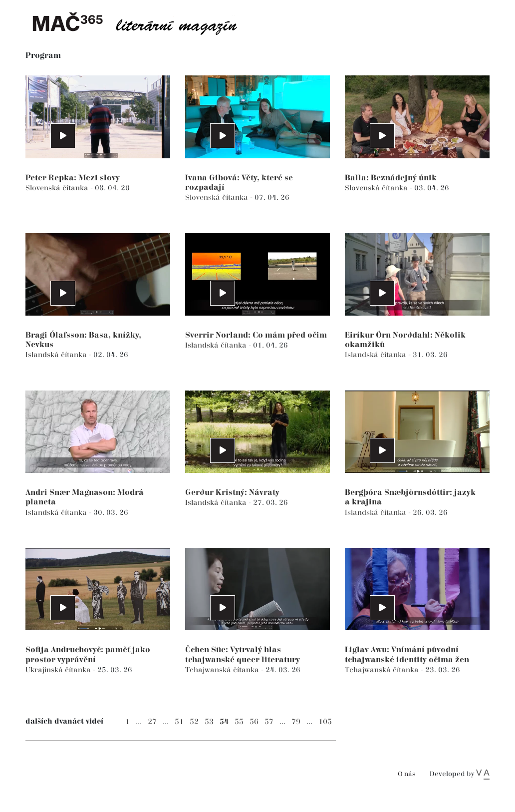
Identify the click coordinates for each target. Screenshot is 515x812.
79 (296, 722)
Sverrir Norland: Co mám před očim (256, 335)
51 (179, 722)
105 (325, 722)
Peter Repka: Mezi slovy (73, 178)
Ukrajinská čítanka (59, 670)
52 (194, 722)
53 (209, 722)
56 (254, 722)
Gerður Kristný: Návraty (232, 493)
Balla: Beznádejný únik (391, 178)
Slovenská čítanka (58, 188)
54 (224, 722)
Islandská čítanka (57, 355)
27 (152, 722)
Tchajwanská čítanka (223, 670)
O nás (406, 774)
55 (239, 722)
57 (269, 722)
